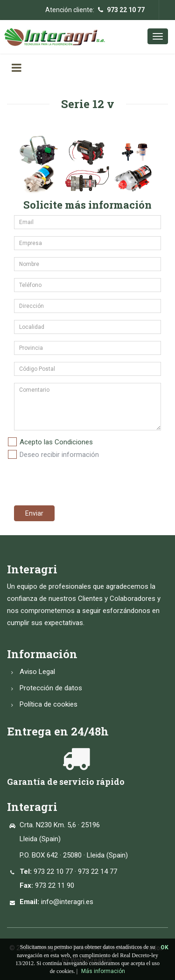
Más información (103, 971)
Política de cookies (49, 704)
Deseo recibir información (59, 455)
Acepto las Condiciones (56, 442)
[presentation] (78, 480)
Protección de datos (51, 688)
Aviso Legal (37, 672)
